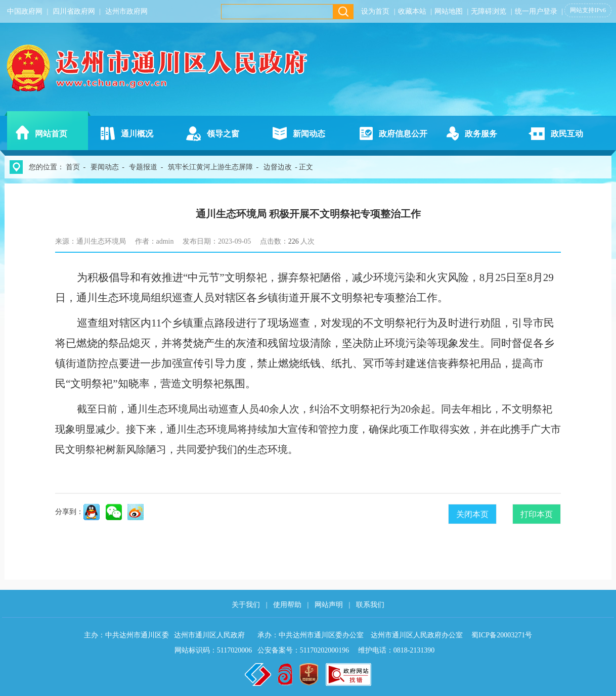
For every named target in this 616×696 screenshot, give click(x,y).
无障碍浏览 (489, 11)
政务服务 (481, 134)
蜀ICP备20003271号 (502, 635)
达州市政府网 (126, 11)
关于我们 (246, 605)
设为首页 (375, 11)
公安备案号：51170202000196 (303, 650)
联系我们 (370, 605)
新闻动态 (309, 134)
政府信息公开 (403, 134)
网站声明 (329, 605)
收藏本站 (412, 11)
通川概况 (137, 134)
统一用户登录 (536, 11)
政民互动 (567, 134)
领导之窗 (223, 134)
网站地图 (449, 11)
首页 (73, 167)
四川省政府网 (74, 11)
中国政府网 (25, 11)
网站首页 (51, 134)
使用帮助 (287, 605)
